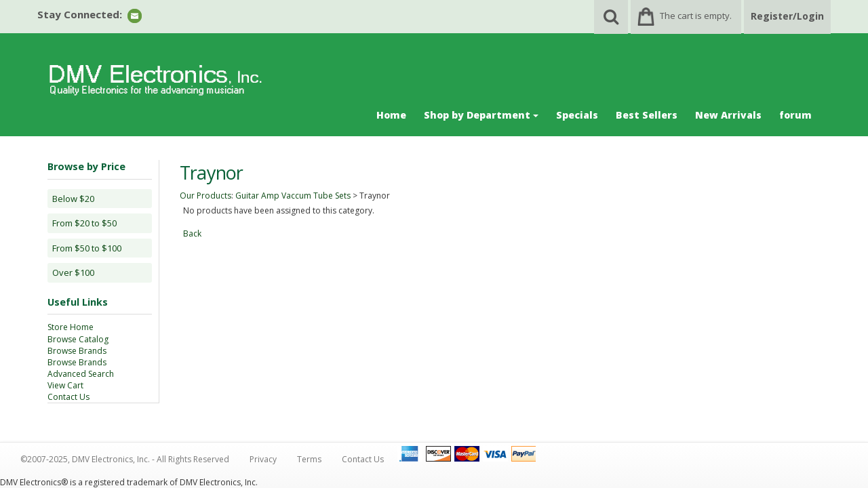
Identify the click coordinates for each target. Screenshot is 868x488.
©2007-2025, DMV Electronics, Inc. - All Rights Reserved (125, 459)
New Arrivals (728, 115)
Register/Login (787, 16)
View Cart (65, 385)
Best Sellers (647, 115)
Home (391, 115)
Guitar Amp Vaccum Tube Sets (293, 196)
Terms (309, 459)
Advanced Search (81, 374)
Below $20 (73, 199)
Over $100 (73, 272)
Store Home (71, 327)
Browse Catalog (78, 339)
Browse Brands (77, 351)
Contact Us (68, 397)
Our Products (205, 196)
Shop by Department (481, 115)
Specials (577, 115)
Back (192, 233)
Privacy (263, 459)
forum (795, 115)
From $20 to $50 (84, 223)
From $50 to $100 (87, 248)
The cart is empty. (696, 16)
